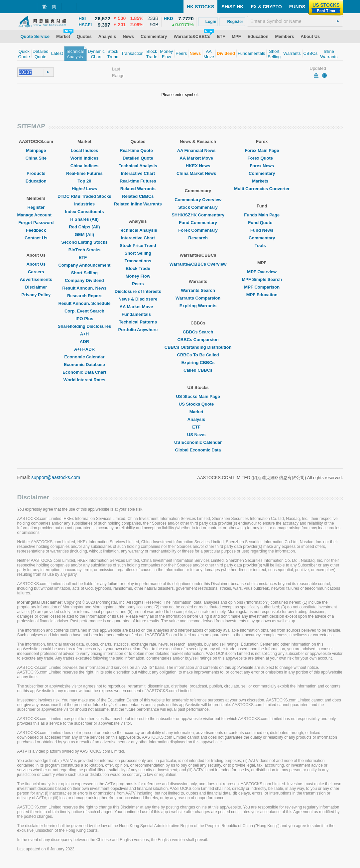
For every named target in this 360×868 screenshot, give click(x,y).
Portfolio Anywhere (138, 330)
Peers (138, 284)
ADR (84, 342)
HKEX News (198, 166)
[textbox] (295, 21)
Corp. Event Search (84, 311)
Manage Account (36, 215)
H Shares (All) (84, 219)
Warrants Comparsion (198, 298)
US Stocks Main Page (198, 396)
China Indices (85, 166)
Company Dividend (84, 280)
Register (36, 207)
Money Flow (138, 276)
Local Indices (84, 150)
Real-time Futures (84, 173)
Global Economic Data (198, 450)
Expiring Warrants (198, 306)
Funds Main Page (262, 215)
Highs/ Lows (85, 189)
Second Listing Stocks (84, 242)
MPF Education (262, 295)
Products (36, 173)
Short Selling (84, 273)
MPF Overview (262, 272)
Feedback (36, 230)
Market (198, 412)
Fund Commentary (198, 223)
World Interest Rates (84, 380)
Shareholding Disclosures (84, 326)
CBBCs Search (198, 332)
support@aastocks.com (56, 477)
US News (198, 435)
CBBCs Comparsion (198, 340)
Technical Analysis (138, 166)
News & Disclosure (138, 299)
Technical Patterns (138, 322)
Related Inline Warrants (138, 204)
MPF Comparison (262, 287)
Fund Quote (262, 223)
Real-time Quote (138, 150)
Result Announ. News (84, 288)
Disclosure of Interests (138, 291)
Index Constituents (84, 212)
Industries (84, 204)
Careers (36, 272)
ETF (85, 257)
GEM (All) (85, 235)
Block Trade (138, 268)
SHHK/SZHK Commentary (198, 215)
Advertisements (36, 279)
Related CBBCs (138, 196)
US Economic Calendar (198, 442)
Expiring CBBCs (198, 363)
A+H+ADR (84, 349)
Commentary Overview (198, 200)
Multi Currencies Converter (262, 189)
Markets (262, 181)
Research (198, 238)
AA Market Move (138, 307)
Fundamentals (138, 314)
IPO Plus (84, 319)
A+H (84, 334)
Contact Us (36, 238)
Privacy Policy (36, 295)
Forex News (262, 166)
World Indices (84, 158)
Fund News (262, 230)
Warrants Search (198, 290)
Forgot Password (36, 223)
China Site (36, 158)
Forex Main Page (262, 150)
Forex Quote (262, 158)
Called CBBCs (198, 370)
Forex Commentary (198, 230)
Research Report (84, 296)
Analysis (198, 419)
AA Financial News (198, 150)
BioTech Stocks (85, 250)
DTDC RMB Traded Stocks (84, 196)
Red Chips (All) (84, 227)
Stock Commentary (198, 207)
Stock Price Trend (138, 246)
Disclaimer (36, 287)
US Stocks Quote (198, 404)
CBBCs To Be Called (198, 355)
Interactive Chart (138, 173)
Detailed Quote (138, 158)
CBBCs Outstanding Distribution (198, 347)
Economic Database (84, 365)
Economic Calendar (84, 357)
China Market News (198, 173)
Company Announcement (84, 265)
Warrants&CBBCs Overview (198, 264)
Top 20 (84, 181)
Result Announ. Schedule (84, 303)
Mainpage (36, 150)
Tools (262, 246)
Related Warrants (138, 189)
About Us (36, 264)
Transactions (138, 261)
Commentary (262, 173)
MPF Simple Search (262, 279)
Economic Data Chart (84, 372)
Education (36, 181)
